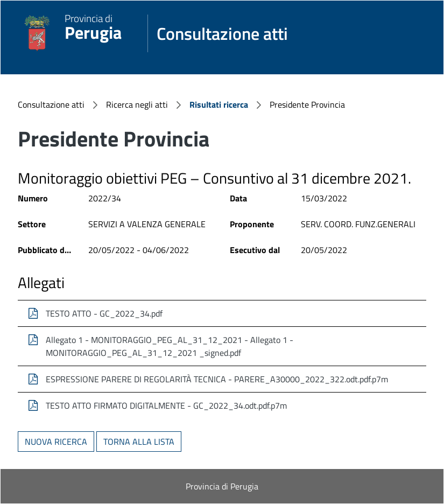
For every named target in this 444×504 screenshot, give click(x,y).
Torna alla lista (139, 442)
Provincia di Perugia (222, 486)
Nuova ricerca (56, 442)
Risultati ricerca (219, 104)
